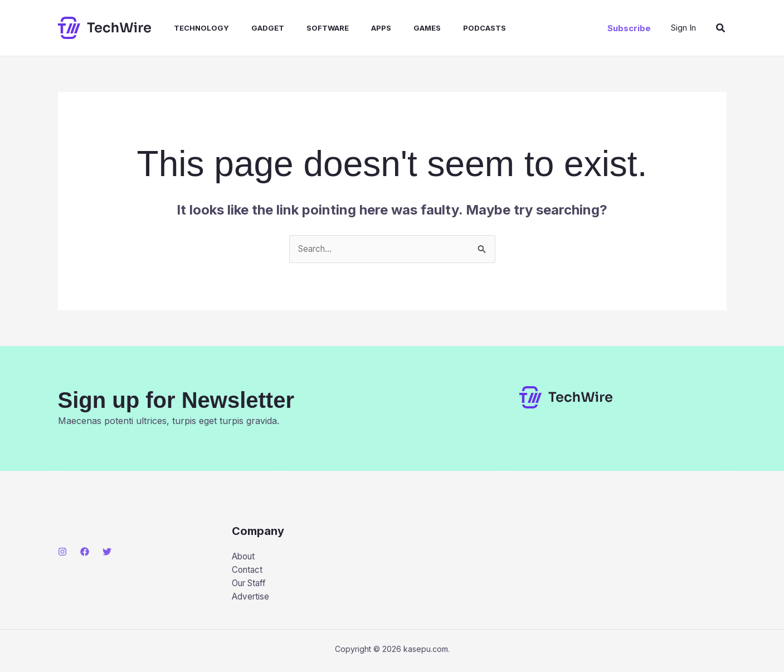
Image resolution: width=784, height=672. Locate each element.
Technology (190, 28)
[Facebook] (85, 552)
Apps (357, 28)
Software (308, 28)
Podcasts (451, 28)
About (245, 557)
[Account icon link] (683, 28)
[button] (629, 28)
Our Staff (251, 586)
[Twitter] (107, 552)
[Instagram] (62, 552)
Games (398, 28)
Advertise (252, 600)
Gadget (252, 28)
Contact (248, 571)
